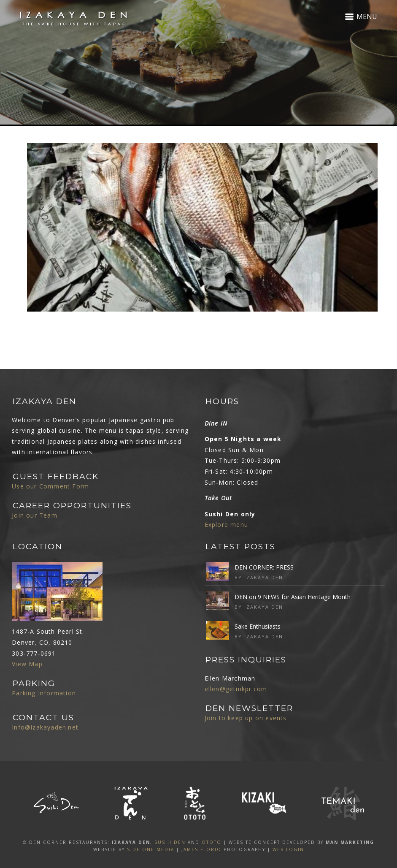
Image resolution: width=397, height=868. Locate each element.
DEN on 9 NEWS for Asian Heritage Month (293, 597)
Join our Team (35, 515)
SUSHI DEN (170, 842)
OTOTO (212, 842)
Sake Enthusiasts (258, 626)
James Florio (201, 849)
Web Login (288, 849)
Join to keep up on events (246, 718)
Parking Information (44, 693)
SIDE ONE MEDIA (151, 849)
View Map (27, 664)
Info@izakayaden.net (45, 727)
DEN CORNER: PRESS (264, 567)
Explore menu (226, 525)
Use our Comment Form (50, 486)
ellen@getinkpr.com (236, 689)
